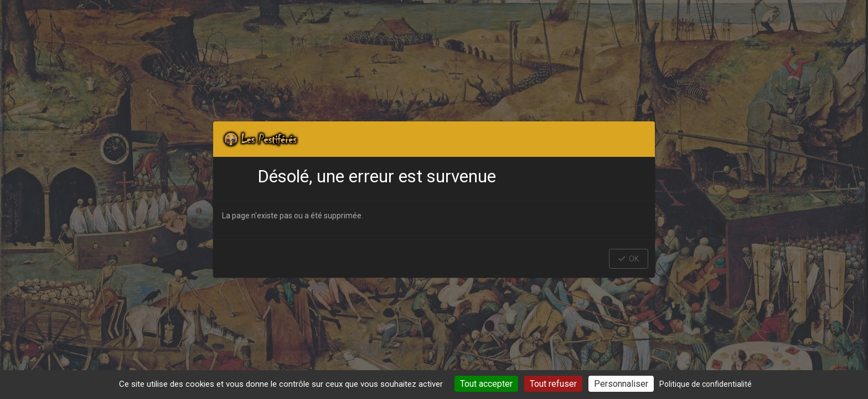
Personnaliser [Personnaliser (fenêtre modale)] (621, 384)
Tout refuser (553, 384)
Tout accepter (486, 384)
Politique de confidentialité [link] (706, 384)
